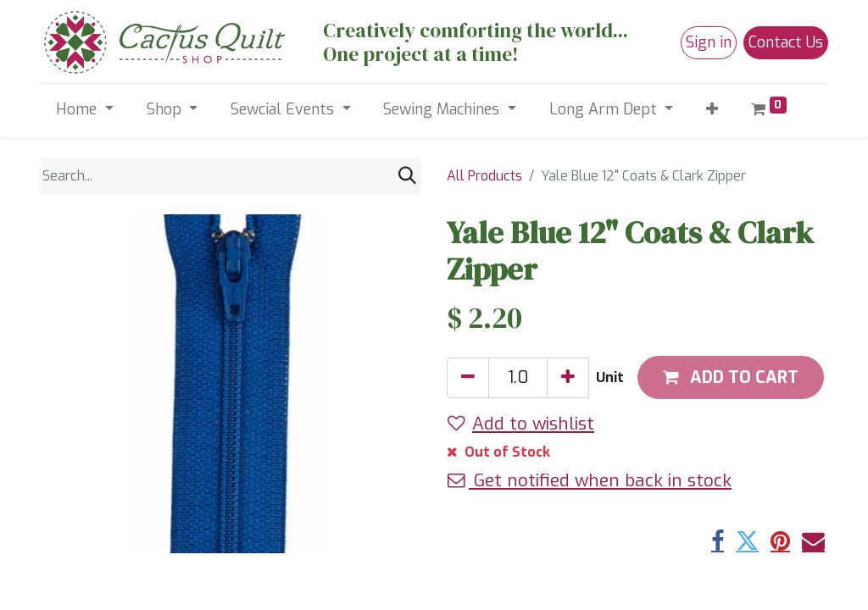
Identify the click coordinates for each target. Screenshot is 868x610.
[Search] (407, 176)
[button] (712, 110)
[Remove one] (468, 378)
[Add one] (568, 378)
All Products (484, 176)
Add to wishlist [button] (521, 424)
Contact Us (786, 42)
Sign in (709, 42)
